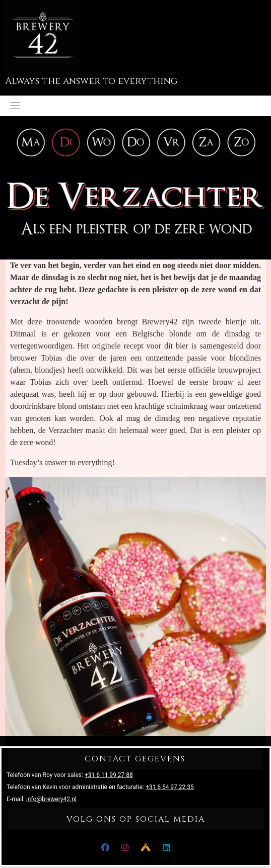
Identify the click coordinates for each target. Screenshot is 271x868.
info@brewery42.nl (51, 799)
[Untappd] (146, 848)
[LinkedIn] (166, 848)
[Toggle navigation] (15, 106)
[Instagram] (125, 848)
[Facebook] (105, 848)
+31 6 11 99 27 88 (109, 775)
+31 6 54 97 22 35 (170, 787)
